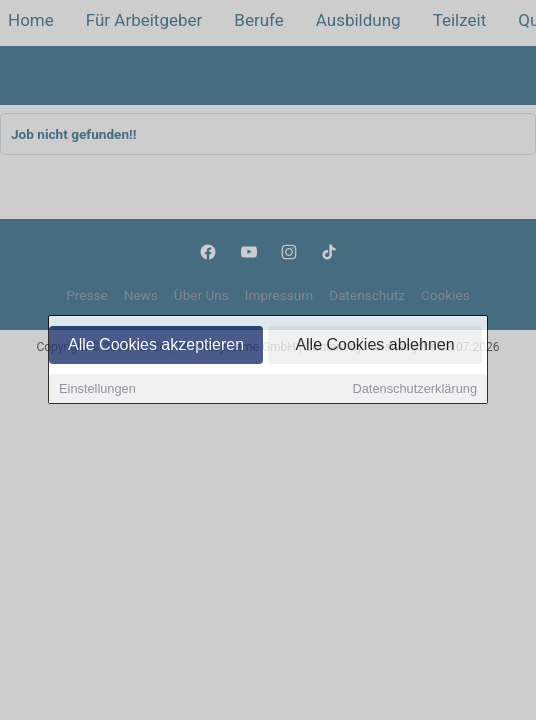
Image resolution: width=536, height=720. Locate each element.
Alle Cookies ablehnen (374, 346)
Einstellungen (97, 390)
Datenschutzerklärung (415, 390)
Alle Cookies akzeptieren (156, 346)
